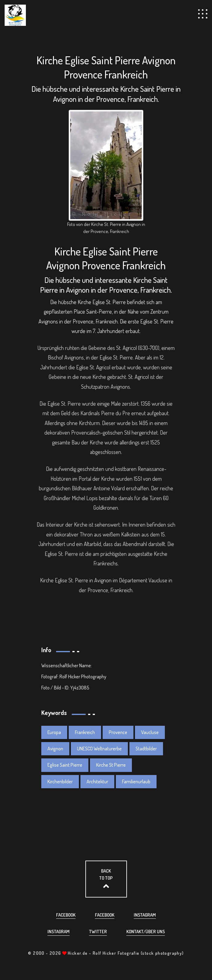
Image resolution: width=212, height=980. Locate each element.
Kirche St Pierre (111, 765)
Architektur (97, 781)
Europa (54, 732)
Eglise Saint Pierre (65, 765)
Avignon (55, 749)
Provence (118, 732)
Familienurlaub (136, 781)
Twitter (98, 932)
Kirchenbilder (60, 781)
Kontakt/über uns (146, 932)
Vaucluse (150, 732)
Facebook (66, 915)
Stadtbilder (146, 749)
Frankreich (85, 732)
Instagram (145, 915)
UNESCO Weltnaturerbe (99, 749)
